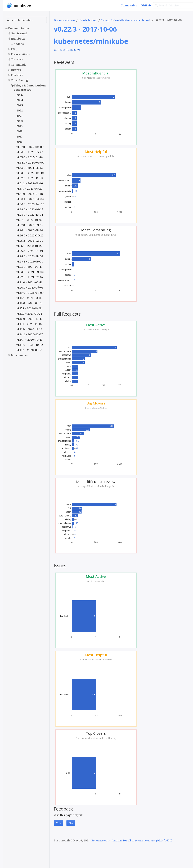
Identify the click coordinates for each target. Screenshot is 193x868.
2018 (19, 131)
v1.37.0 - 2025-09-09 (30, 147)
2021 (19, 116)
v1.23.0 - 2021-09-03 (30, 272)
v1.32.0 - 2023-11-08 (30, 178)
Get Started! (19, 33)
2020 (20, 121)
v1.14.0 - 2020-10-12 (30, 345)
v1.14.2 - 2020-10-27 (30, 334)
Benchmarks (19, 355)
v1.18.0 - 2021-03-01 (30, 303)
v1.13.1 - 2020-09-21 (30, 350)
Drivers (16, 70)
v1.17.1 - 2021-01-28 (29, 308)
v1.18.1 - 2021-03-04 (30, 298)
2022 (20, 110)
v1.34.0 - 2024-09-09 (30, 162)
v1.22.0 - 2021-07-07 (30, 277)
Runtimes (17, 75)
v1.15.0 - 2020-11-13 (29, 329)
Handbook (18, 39)
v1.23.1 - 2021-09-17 (29, 267)
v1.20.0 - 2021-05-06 (30, 287)
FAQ (14, 49)
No (71, 823)
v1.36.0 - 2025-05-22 (30, 152)
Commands (19, 65)
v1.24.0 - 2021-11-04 (30, 256)
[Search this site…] (26, 20)
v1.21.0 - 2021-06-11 (29, 282)
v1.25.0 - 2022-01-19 (30, 251)
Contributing (19, 80)
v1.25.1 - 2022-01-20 (30, 246)
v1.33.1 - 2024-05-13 (30, 168)
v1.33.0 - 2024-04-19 (30, 173)
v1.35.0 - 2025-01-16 (30, 157)
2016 (19, 142)
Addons (19, 44)
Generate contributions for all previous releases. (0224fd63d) (131, 840)
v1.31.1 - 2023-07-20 (30, 189)
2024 (20, 100)
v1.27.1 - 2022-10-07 (29, 220)
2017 (19, 136)
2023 (20, 105)
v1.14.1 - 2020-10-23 (30, 340)
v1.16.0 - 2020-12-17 (29, 319)
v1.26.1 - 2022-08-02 (30, 230)
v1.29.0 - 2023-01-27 (30, 209)
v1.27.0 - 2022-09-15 (30, 225)
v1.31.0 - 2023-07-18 (30, 194)
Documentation (19, 28)
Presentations (20, 54)
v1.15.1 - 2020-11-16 (29, 324)
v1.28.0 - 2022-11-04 (30, 215)
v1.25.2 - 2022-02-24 (30, 241)
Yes (58, 823)
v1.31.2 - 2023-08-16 (30, 183)
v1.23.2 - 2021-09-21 (30, 261)
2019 (20, 126)
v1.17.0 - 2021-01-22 (29, 314)
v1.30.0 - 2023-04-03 (30, 204)
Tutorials (17, 59)
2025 (20, 95)
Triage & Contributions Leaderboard (30, 87)
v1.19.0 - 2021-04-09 (30, 293)
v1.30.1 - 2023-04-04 (30, 199)
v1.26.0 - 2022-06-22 (30, 235)
